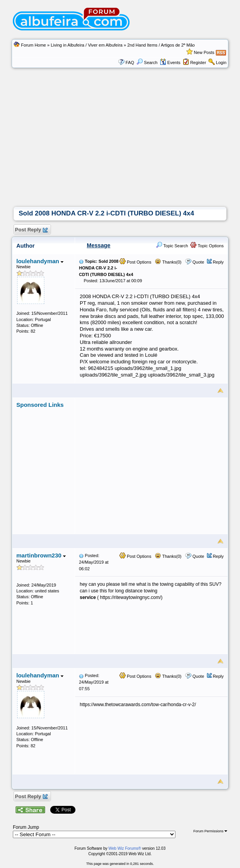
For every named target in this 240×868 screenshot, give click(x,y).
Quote (198, 262)
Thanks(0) (168, 262)
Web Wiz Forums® (125, 848)
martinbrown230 (41, 555)
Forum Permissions (210, 831)
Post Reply (31, 230)
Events (170, 62)
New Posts (204, 52)
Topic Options (207, 246)
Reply (218, 262)
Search (147, 62)
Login (221, 62)
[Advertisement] (120, 149)
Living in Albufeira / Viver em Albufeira (86, 45)
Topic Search (172, 246)
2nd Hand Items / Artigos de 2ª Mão (161, 45)
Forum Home (33, 45)
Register (198, 62)
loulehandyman (40, 261)
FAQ (130, 62)
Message (99, 245)
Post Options (135, 262)
